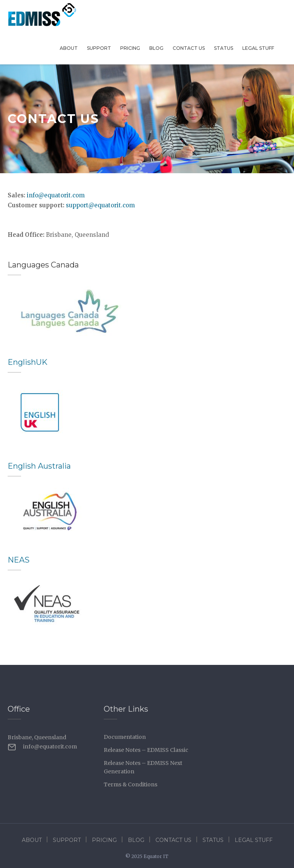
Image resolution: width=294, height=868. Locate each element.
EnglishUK (28, 362)
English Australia (39, 466)
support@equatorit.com (100, 205)
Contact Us (189, 48)
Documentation (125, 737)
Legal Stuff (258, 48)
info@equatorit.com (56, 195)
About (69, 48)
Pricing (130, 48)
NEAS (19, 560)
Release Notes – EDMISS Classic (146, 750)
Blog (156, 48)
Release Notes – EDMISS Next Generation (143, 767)
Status (224, 48)
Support (99, 48)
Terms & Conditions (131, 784)
